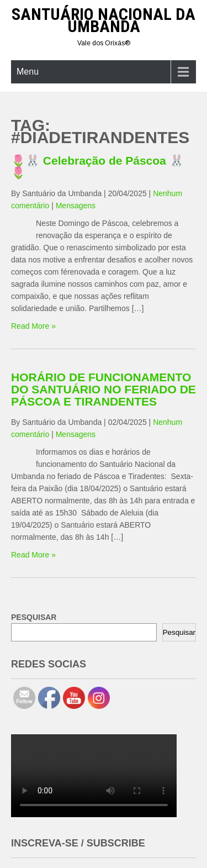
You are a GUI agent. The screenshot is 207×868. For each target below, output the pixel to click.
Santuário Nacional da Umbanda (104, 20)
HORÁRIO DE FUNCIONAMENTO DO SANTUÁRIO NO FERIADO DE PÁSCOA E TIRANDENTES (104, 389)
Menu (28, 72)
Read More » (33, 326)
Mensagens (76, 206)
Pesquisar (179, 632)
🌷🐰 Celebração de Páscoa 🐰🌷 (97, 167)
